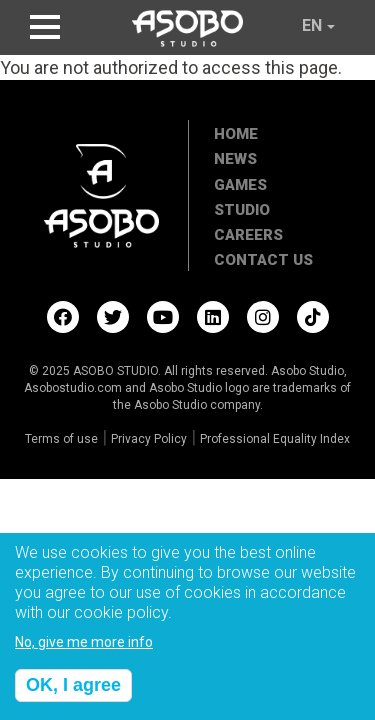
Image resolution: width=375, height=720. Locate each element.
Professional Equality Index (275, 439)
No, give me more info (84, 653)
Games (240, 185)
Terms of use (61, 439)
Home (236, 134)
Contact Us (263, 260)
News (235, 159)
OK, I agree (73, 695)
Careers (248, 235)
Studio (242, 210)
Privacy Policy (149, 439)
